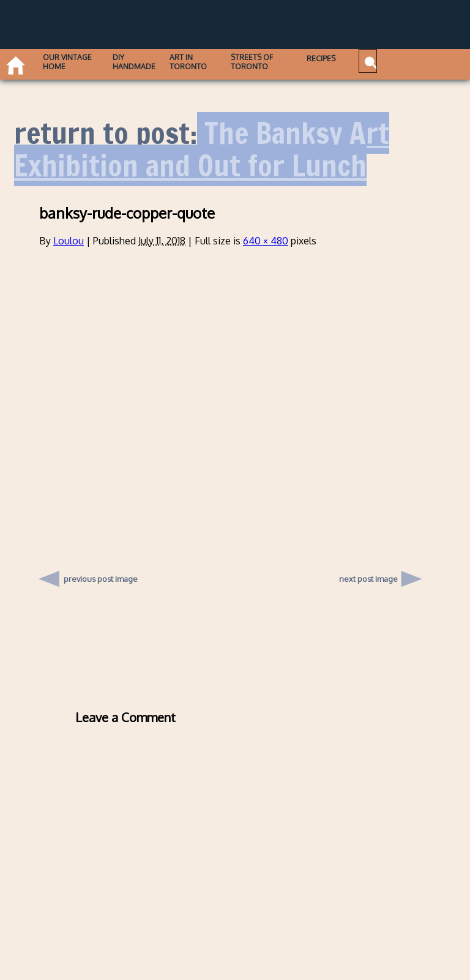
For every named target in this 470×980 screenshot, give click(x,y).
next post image (368, 579)
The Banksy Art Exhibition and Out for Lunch (202, 150)
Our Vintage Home (54, 66)
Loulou (69, 241)
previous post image (101, 576)
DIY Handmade (121, 61)
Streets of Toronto (229, 61)
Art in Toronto (172, 61)
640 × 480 (266, 241)
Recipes (289, 58)
